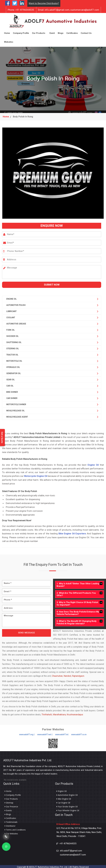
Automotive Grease (16, 323)
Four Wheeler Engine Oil (68, 810)
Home (7, 33)
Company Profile (21, 33)
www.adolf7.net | (45, 734)
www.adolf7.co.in (79, 734)
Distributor (10, 825)
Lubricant (11, 310)
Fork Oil (10, 329)
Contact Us (86, 33)
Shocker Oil (12, 335)
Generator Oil (14, 372)
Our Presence (11, 806)
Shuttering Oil (14, 341)
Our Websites (11, 833)
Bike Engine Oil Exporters (72, 533)
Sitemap (9, 802)
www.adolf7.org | (27, 734)
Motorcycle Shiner (16, 403)
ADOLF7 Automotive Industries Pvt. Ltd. (28, 759)
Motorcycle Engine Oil (36, 475)
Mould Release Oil (15, 410)
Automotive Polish (16, 304)
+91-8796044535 (21, 10)
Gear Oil (10, 378)
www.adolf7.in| (62, 734)
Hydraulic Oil (13, 366)
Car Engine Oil (63, 802)
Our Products (39, 33)
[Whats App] (6, 847)
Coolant (11, 316)
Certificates (72, 33)
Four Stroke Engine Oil (67, 806)
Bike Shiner (12, 391)
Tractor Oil (12, 354)
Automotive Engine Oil (67, 794)
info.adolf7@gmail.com (54, 10)
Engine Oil (11, 298)
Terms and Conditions (15, 829)
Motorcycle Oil (14, 360)
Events (8, 810)
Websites (9, 41)
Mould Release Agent (17, 416)
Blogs (61, 33)
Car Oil (10, 385)
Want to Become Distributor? (44, 3)
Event (52, 33)
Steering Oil (13, 347)
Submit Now (52, 284)
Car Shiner (12, 397)
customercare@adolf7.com (85, 10)
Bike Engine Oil (64, 798)
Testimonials (11, 821)
